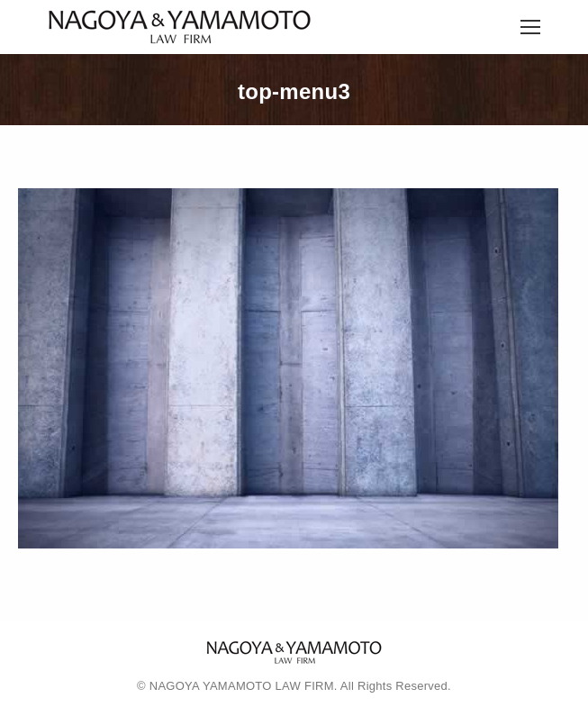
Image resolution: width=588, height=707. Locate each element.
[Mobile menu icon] (530, 27)
